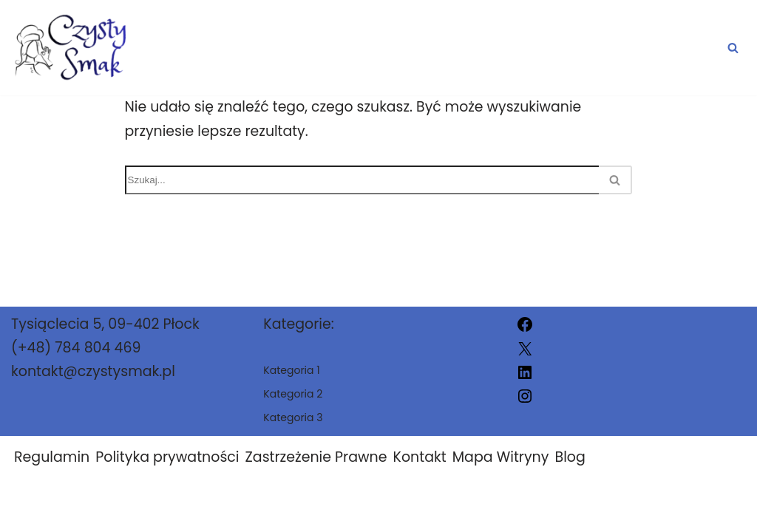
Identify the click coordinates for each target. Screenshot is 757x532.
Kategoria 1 (395, 48)
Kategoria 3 (667, 48)
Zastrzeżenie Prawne (316, 470)
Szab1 (518, 512)
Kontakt (420, 470)
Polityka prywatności (167, 470)
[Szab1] (77, 48)
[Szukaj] (733, 48)
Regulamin (52, 470)
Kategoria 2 (530, 48)
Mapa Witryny (501, 470)
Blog (570, 470)
